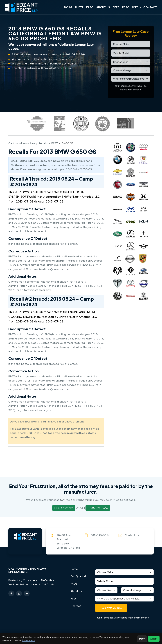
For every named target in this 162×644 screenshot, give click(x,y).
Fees (116, 7)
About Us (103, 7)
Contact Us (132, 535)
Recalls (44, 144)
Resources (130, 7)
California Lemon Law (22, 144)
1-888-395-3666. (75, 55)
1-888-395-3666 (98, 508)
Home (74, 569)
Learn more (29, 640)
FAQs (90, 7)
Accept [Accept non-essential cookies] (154, 639)
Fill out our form (64, 508)
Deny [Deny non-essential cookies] (142, 639)
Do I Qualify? (74, 7)
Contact (150, 7)
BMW (55, 144)
